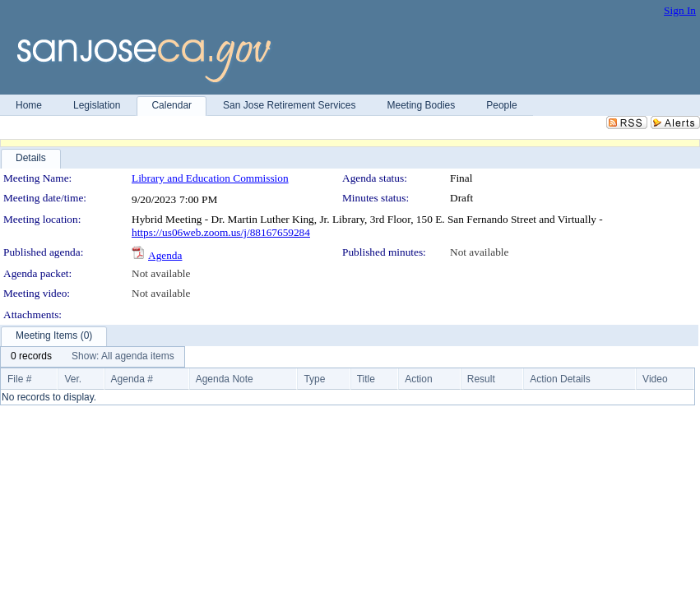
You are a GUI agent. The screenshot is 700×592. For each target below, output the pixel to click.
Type (314, 379)
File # (19, 379)
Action (418, 379)
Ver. (73, 379)
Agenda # (132, 379)
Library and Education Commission (210, 178)
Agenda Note (225, 379)
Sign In (680, 10)
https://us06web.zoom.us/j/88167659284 (221, 232)
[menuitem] (31, 357)
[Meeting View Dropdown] (123, 357)
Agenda (165, 255)
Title (366, 379)
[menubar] (93, 357)
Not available (479, 252)
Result (481, 379)
